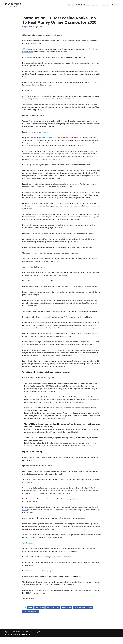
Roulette (115, 5)
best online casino (53, 615)
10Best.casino (28, 639)
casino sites (67, 615)
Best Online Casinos (82, 5)
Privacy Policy (105, 5)
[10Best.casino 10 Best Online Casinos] (13, 5)
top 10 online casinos (31, 619)
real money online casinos (83, 615)
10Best (30, 615)
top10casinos (28, 27)
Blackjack (95, 5)
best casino (40, 615)
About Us (70, 5)
